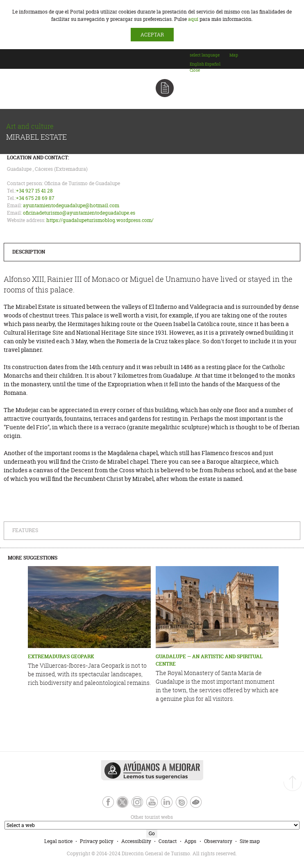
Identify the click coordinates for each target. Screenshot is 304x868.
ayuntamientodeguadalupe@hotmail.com (71, 205)
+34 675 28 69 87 (35, 198)
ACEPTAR (152, 35)
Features (25, 530)
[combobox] (209, 63)
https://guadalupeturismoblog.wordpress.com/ (100, 220)
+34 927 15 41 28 (34, 191)
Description (29, 252)
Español (213, 64)
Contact (168, 841)
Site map (250, 841)
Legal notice (58, 841)
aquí (193, 19)
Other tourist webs (88, 817)
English (197, 64)
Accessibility (136, 841)
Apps (190, 841)
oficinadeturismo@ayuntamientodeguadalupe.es (79, 213)
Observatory (218, 841)
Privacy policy (97, 841)
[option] (197, 64)
